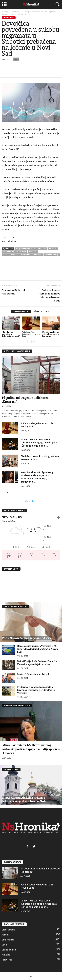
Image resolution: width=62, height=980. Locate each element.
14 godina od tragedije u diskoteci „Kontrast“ (11, 334)
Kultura (5, 935)
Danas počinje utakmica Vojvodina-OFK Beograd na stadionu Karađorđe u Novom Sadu (38, 649)
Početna (5, 12)
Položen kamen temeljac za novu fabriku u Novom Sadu (50, 295)
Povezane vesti (21, 311)
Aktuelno (6, 955)
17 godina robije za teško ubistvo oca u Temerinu (51, 334)
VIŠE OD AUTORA (41, 311)
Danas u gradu (9, 950)
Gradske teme (8, 930)
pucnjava (33, 252)
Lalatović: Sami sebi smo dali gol (33, 674)
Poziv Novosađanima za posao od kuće (27, 638)
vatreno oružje (52, 255)
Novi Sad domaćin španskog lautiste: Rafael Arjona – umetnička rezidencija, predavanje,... (37, 477)
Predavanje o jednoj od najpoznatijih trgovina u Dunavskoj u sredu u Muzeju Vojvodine (36, 690)
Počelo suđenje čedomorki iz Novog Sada (31, 334)
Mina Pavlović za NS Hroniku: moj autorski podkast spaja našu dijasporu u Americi (31, 749)
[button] (57, 5)
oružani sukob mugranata (14, 252)
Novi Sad (53, 249)
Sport (4, 945)
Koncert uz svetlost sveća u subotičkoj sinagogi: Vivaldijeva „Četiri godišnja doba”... (39, 442)
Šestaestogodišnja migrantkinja (17, 255)
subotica (38, 255)
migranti (42, 249)
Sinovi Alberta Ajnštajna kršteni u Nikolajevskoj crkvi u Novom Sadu (24, 799)
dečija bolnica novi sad (26, 249)
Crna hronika (16, 12)
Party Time (7, 960)
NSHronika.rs (31, 501)
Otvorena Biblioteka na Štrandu (14, 292)
